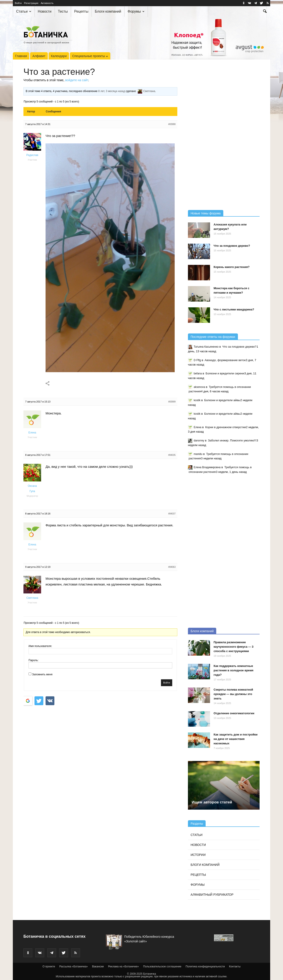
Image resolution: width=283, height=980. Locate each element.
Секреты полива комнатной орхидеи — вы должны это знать (233, 694)
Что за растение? (59, 72)
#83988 (172, 124)
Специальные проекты (90, 56)
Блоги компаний (108, 11)
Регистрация (31, 3)
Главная (21, 56)
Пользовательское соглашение (162, 967)
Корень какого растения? (232, 267)
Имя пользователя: (40, 646)
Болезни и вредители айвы (222, 400)
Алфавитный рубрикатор (212, 895)
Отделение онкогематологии (234, 713)
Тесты (63, 11)
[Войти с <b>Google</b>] (28, 701)
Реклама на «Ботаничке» (123, 967)
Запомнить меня (42, 674)
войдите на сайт (77, 80)
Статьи (24, 11)
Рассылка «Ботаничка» (74, 967)
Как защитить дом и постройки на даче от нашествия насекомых (236, 739)
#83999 (172, 402)
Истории (198, 855)
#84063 (172, 567)
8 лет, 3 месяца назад (112, 91)
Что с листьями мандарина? (234, 309)
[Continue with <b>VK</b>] (50, 701)
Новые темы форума (206, 213)
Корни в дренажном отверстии (226, 427)
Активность (47, 3)
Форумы (136, 11)
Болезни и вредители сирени (225, 373)
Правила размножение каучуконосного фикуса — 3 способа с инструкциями (233, 647)
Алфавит (39, 56)
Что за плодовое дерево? (232, 246)
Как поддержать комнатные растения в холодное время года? (233, 670)
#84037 (172, 514)
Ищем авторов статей (212, 802)
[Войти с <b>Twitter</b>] (39, 701)
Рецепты (81, 11)
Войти (18, 3)
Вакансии (98, 967)
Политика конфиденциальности (205, 967)
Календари (59, 56)
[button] (265, 12)
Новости (45, 11)
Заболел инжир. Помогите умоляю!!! (232, 440)
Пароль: (33, 660)
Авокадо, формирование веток (225, 360)
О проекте (49, 967)
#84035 (172, 455)
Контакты (235, 967)
